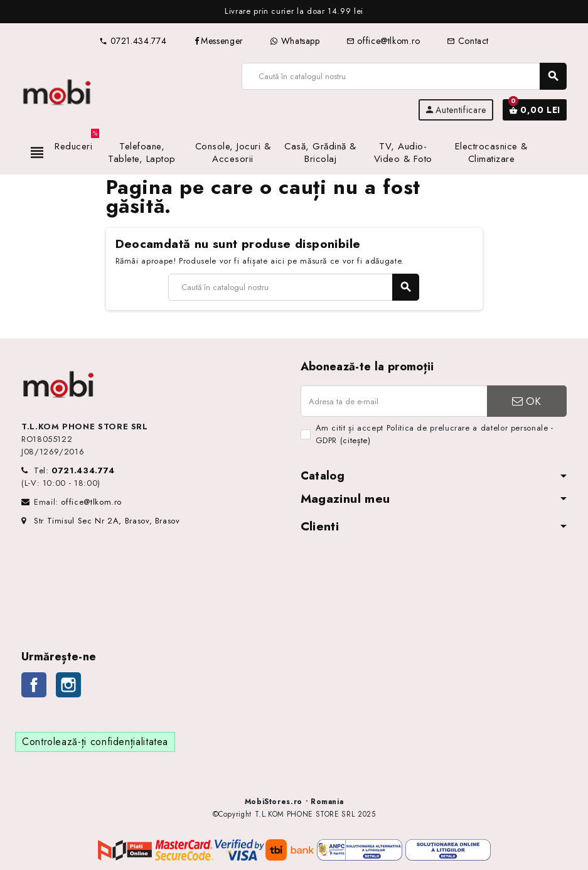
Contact (468, 41)
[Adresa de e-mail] (394, 401)
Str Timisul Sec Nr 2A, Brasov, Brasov (101, 521)
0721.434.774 (133, 41)
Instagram (68, 685)
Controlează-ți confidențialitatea (95, 742)
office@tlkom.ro (383, 41)
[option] (294, 12)
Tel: (74, 470)
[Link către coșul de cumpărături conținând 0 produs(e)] (535, 110)
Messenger (218, 41)
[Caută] (404, 76)
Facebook (34, 685)
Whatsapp (295, 41)
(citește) (355, 440)
